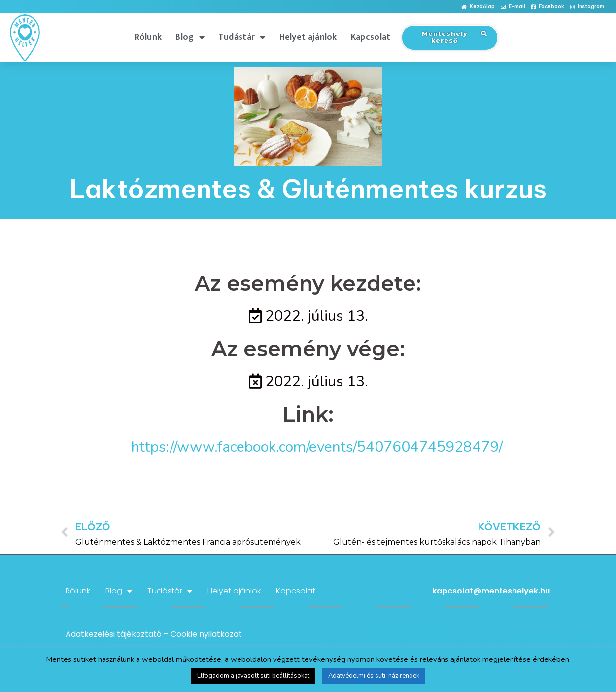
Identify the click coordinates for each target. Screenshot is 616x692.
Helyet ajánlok (308, 37)
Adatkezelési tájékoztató (114, 634)
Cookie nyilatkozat (206, 634)
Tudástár (242, 37)
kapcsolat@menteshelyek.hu (491, 591)
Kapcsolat (371, 37)
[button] (478, 7)
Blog (190, 37)
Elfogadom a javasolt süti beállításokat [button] (253, 676)
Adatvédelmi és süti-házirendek (374, 676)
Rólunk (148, 37)
